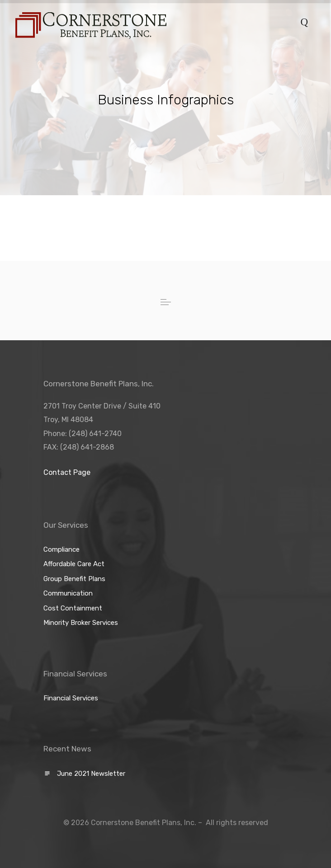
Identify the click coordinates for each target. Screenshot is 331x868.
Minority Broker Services (81, 623)
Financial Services (71, 698)
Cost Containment (73, 608)
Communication (68, 593)
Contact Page (67, 472)
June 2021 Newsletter (91, 774)
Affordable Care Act (74, 564)
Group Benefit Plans (74, 579)
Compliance (61, 549)
